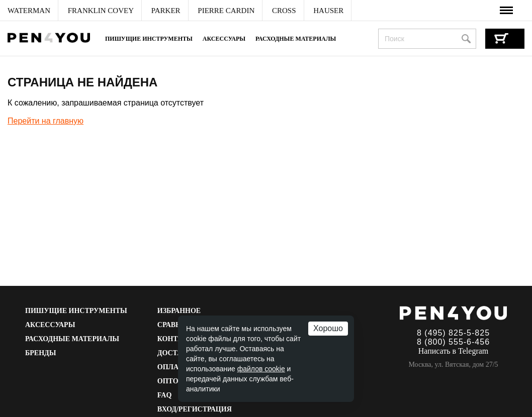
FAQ (165, 395)
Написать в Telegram (454, 351)
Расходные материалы (296, 39)
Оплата (172, 367)
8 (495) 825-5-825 (453, 333)
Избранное (179, 311)
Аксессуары (224, 39)
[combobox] (427, 39)
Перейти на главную (46, 121)
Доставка (177, 353)
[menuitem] (29, 11)
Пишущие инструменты (149, 39)
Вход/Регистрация (195, 409)
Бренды (40, 353)
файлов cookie (261, 369)
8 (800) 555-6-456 (453, 342)
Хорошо (328, 328)
